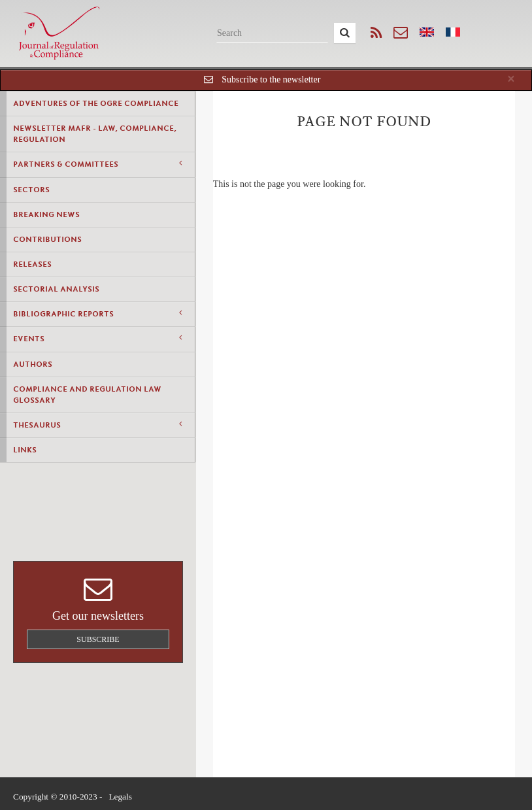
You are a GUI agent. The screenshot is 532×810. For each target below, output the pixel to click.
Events (97, 338)
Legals (120, 797)
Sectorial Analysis (56, 289)
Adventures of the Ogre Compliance (96, 103)
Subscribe (98, 639)
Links (25, 450)
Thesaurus (97, 425)
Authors (33, 364)
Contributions (47, 239)
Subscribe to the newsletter (271, 79)
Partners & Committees (97, 164)
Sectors (31, 190)
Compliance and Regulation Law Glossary (87, 395)
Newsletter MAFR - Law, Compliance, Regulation (95, 134)
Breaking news (46, 214)
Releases (32, 264)
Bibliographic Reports (97, 313)
